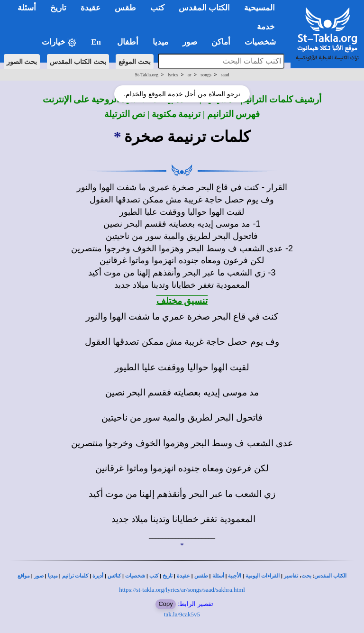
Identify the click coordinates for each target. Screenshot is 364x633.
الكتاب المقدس (330, 576)
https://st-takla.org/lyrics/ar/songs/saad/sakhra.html (182, 590)
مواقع (24, 576)
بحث (306, 576)
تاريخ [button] (58, 8)
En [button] (97, 42)
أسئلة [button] (27, 8)
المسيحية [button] (259, 8)
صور (39, 576)
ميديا (53, 576)
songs (206, 75)
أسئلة (218, 576)
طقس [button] (125, 8)
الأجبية (235, 576)
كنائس (114, 576)
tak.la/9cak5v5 (182, 614)
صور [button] (190, 42)
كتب (154, 576)
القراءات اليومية (263, 576)
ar (190, 75)
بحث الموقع (135, 62)
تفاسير (291, 576)
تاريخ (168, 576)
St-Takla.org (147, 75)
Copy (165, 604)
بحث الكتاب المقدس (78, 62)
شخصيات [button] (263, 42)
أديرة (98, 576)
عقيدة (183, 576)
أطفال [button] (128, 42)
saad (225, 75)
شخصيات (135, 576)
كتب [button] (157, 8)
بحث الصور (22, 62)
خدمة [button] (266, 27)
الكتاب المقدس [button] (204, 8)
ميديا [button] (160, 42)
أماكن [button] (221, 42)
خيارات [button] (59, 42)
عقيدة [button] (91, 8)
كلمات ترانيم (75, 576)
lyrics (173, 75)
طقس (201, 576)
